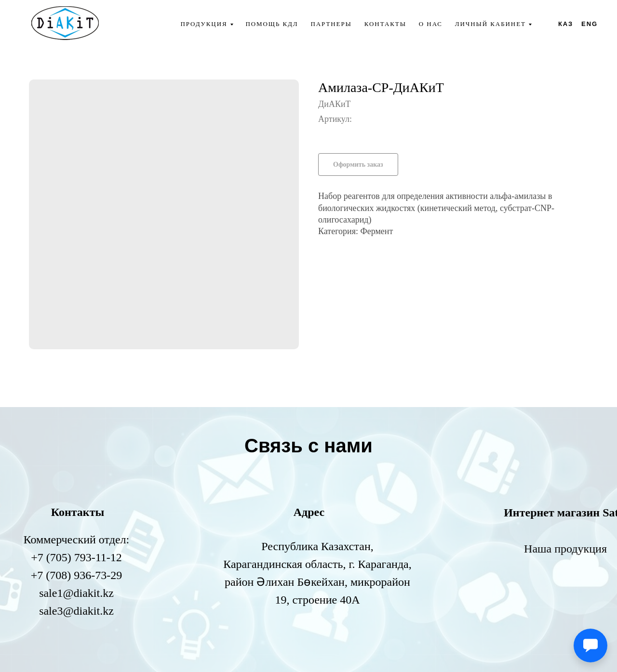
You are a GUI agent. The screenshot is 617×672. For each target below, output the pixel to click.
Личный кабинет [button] (490, 24)
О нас (431, 24)
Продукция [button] (204, 24)
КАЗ (566, 24)
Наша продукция (565, 549)
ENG (590, 24)
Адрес (309, 512)
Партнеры (331, 24)
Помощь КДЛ (272, 24)
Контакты (385, 24)
